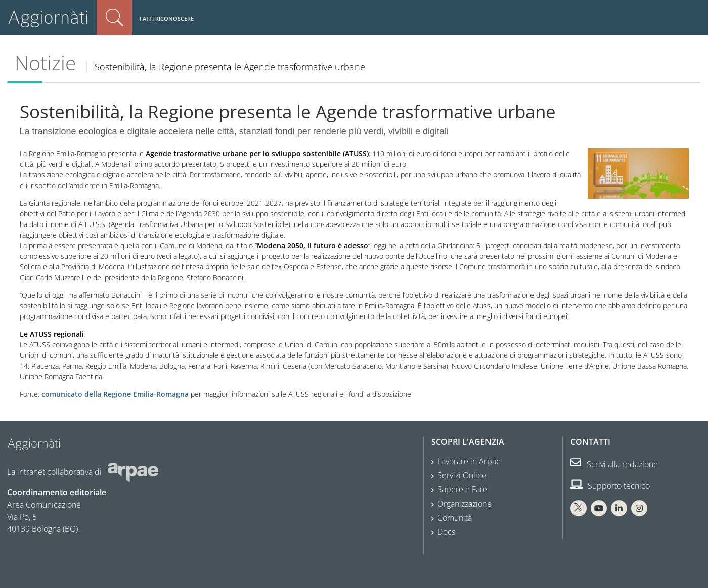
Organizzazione (464, 504)
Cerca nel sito (114, 18)
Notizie (45, 63)
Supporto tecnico (610, 486)
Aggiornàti (48, 17)
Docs (446, 532)
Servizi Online (462, 475)
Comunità (455, 518)
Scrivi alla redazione (614, 464)
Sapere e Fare (462, 489)
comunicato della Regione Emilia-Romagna (115, 394)
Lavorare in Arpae (469, 461)
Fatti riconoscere (167, 18)
